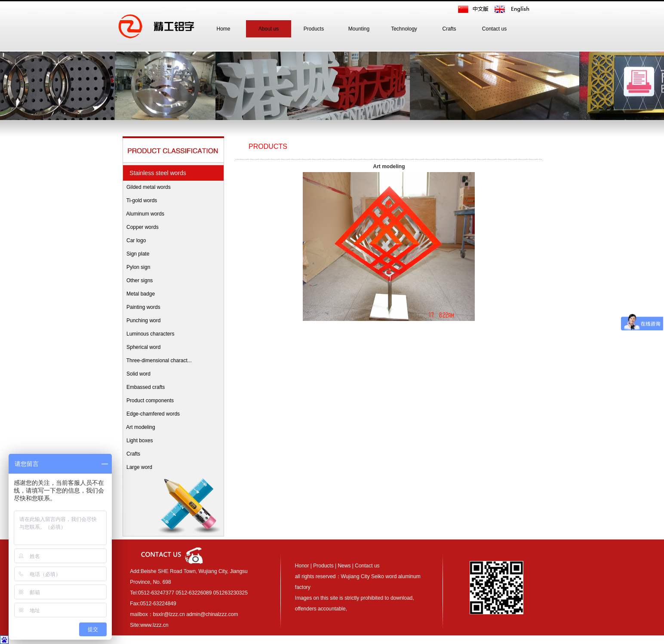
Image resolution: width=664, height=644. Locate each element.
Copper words (140, 227)
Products (314, 29)
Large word (137, 467)
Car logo (134, 240)
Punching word (141, 320)
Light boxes (137, 441)
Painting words (141, 307)
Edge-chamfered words (151, 414)
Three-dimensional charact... (157, 361)
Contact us (494, 29)
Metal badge (138, 294)
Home (223, 29)
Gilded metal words (146, 187)
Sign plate (136, 254)
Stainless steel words (156, 173)
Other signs (137, 280)
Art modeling (139, 427)
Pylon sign (136, 267)
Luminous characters (148, 334)
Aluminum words (143, 214)
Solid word (136, 374)
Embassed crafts (143, 387)
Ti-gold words (140, 200)
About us (269, 29)
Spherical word (141, 347)
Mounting (359, 29)
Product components (148, 401)
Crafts (449, 29)
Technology (404, 29)
